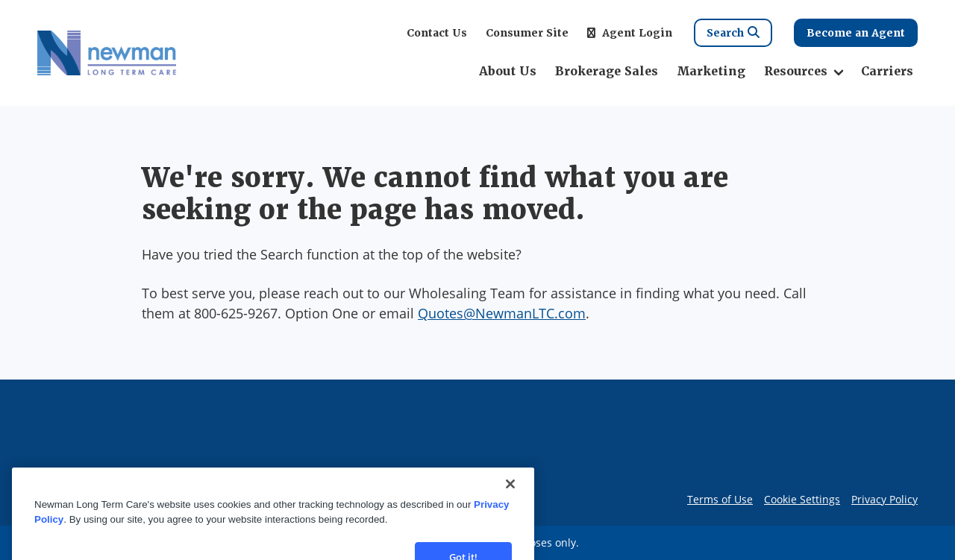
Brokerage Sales (607, 71)
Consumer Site (527, 33)
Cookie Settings (802, 499)
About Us (508, 71)
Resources (796, 71)
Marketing (711, 71)
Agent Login (630, 33)
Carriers (887, 71)
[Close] (510, 506)
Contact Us (437, 33)
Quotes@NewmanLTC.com (502, 313)
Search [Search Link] (733, 33)
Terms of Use (720, 499)
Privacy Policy (884, 499)
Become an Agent (856, 33)
